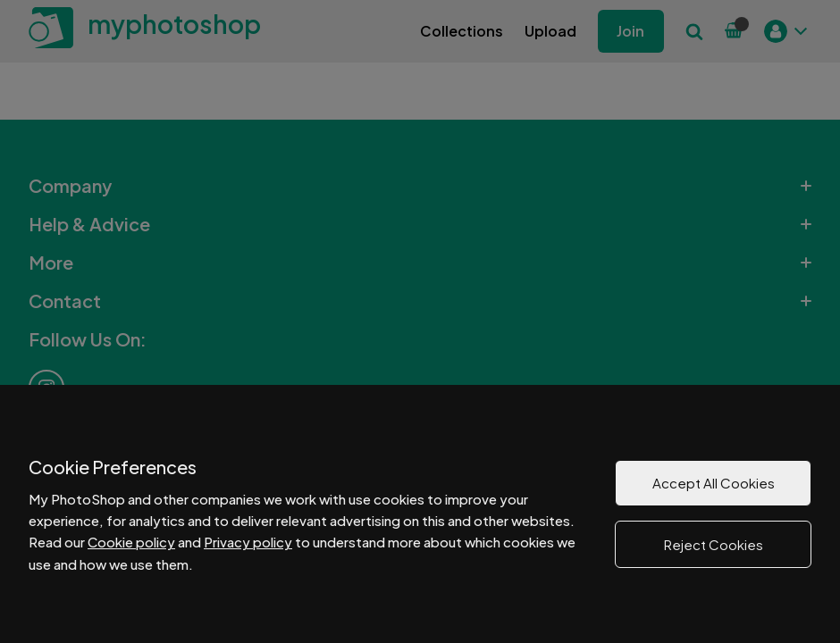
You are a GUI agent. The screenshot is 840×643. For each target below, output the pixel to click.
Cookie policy (131, 542)
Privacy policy (248, 542)
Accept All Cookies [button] (714, 483)
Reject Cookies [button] (714, 544)
